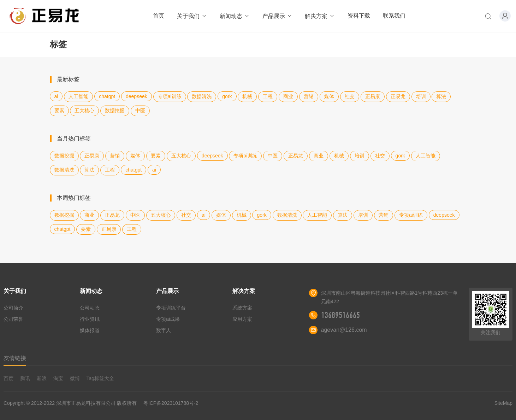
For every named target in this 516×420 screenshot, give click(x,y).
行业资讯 (90, 319)
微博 (75, 378)
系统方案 (242, 308)
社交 (350, 96)
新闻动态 (235, 16)
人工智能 (78, 96)
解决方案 (320, 16)
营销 (309, 96)
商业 (288, 96)
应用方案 (242, 319)
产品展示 (277, 16)
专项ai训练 (170, 96)
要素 (59, 110)
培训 (421, 96)
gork (227, 96)
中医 (140, 110)
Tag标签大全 (100, 378)
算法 (441, 96)
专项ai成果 (168, 319)
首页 (159, 16)
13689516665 (340, 315)
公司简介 (13, 308)
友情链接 (15, 358)
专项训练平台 (171, 308)
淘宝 (58, 378)
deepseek (137, 96)
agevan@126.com (344, 330)
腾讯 (25, 378)
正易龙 (398, 96)
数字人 (164, 330)
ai (56, 96)
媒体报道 (90, 330)
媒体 (329, 96)
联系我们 (394, 16)
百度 (8, 378)
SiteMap (503, 403)
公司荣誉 (13, 319)
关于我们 (192, 16)
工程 (268, 96)
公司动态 (90, 308)
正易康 (373, 96)
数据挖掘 (115, 110)
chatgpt (107, 96)
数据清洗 (202, 96)
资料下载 (359, 16)
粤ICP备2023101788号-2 (171, 403)
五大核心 (84, 110)
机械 (247, 96)
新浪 (42, 378)
